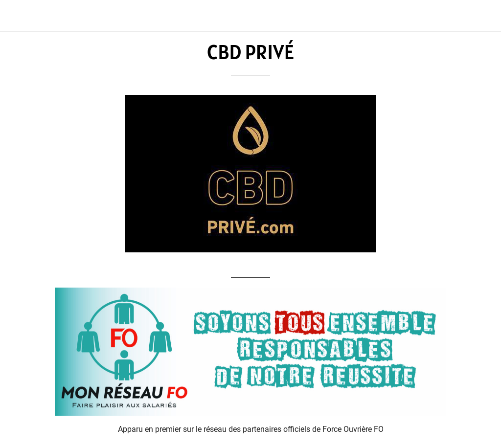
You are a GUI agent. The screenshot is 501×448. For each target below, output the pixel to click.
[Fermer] (16, 16)
